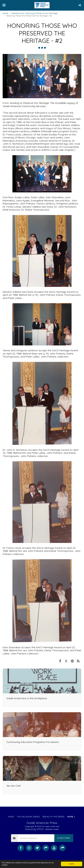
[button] (4, 5)
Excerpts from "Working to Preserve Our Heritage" (35, 13)
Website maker (52, 829)
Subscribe (64, 838)
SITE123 (40, 829)
